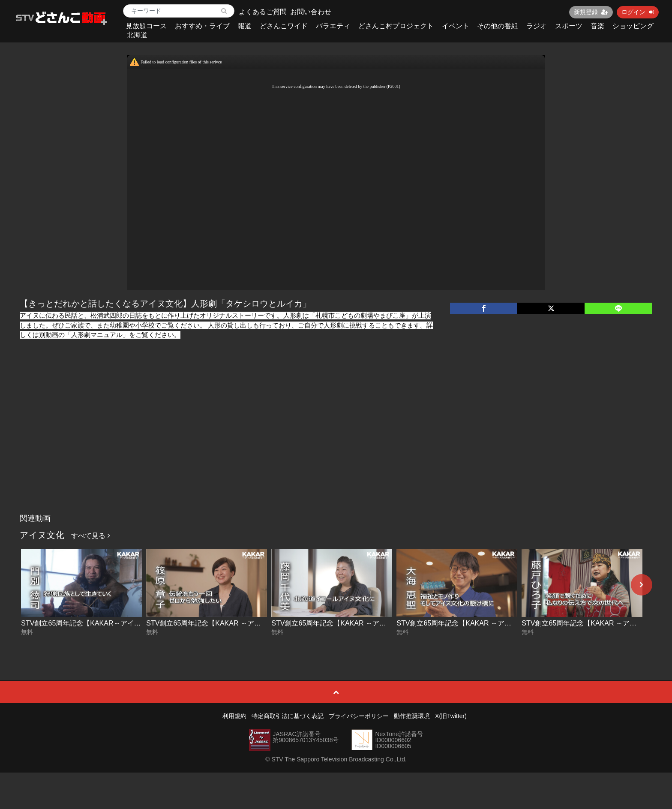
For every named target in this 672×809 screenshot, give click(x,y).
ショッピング (633, 26)
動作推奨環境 (412, 716)
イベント (456, 26)
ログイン (638, 12)
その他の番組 (498, 26)
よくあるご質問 (263, 12)
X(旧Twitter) (451, 716)
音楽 (597, 26)
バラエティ (333, 26)
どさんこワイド (284, 26)
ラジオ (537, 26)
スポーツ (569, 26)
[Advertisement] (336, 445)
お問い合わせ (311, 12)
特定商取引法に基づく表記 (288, 716)
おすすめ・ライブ (202, 26)
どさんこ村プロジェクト (396, 26)
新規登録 (591, 12)
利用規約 (234, 716)
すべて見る (90, 536)
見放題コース (146, 26)
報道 (245, 26)
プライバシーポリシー (359, 716)
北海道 (137, 35)
